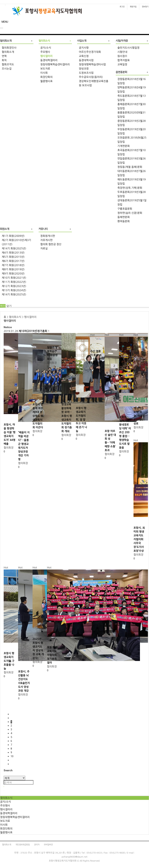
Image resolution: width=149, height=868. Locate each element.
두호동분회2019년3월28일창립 (132, 194)
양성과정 (84, 69)
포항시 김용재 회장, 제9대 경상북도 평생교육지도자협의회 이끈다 (38, 416)
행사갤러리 (47, 56)
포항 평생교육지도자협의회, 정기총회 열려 (52, 655)
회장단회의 (47, 77)
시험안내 (122, 52)
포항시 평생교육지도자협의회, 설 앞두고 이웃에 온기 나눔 (81, 420)
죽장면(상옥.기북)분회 (130, 188)
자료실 (44, 248)
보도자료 (45, 69)
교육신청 (84, 56)
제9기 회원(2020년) (13, 274)
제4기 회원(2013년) (13, 253)
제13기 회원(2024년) (14, 290)
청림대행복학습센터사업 (92, 64)
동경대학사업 (86, 60)
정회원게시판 (48, 236)
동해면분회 (124, 217)
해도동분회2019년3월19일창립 (132, 181)
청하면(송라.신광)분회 (130, 213)
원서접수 (122, 56)
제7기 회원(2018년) (13, 265)
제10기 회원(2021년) (14, 278)
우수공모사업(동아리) (91, 77)
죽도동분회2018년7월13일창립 (132, 98)
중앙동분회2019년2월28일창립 (132, 123)
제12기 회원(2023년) (14, 286)
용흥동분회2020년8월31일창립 (132, 115)
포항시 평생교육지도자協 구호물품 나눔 (9, 661)
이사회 (44, 73)
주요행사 (45, 52)
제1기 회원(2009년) (13, 236)
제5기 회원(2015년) (13, 257)
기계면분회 (124, 146)
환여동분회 (124, 221)
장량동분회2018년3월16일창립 (132, 81)
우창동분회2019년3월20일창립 (132, 131)
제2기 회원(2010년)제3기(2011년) (16, 242)
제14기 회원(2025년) (14, 248)
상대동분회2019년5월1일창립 (132, 202)
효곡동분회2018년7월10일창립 (132, 152)
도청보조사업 (86, 73)
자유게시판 (47, 240)
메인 (3, 306)
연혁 (4, 56)
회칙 (4, 60)
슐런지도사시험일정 (129, 48)
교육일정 (122, 64)
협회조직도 (8, 64)
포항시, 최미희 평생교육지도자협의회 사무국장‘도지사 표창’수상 (139, 539)
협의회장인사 (9, 48)
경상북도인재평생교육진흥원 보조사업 (94, 83)
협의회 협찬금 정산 (51, 244)
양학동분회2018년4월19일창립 (132, 89)
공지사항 (84, 48)
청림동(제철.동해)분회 (130, 167)
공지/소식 (46, 48)
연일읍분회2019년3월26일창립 (132, 161)
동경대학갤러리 (49, 60)
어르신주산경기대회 (90, 52)
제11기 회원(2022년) (14, 282)
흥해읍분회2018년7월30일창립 (132, 106)
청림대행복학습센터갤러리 (55, 64)
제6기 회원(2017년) (13, 261)
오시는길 (7, 69)
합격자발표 (124, 60)
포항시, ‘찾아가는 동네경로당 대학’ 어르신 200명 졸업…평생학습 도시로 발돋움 (125, 432)
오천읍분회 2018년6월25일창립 (132, 140)
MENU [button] (5, 22)
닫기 (9, 306)
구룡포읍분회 (125, 209)
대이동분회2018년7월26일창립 (132, 173)
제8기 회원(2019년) (13, 269)
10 (12, 756)
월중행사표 (47, 81)
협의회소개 (8, 52)
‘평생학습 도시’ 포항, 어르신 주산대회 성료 (139, 416)
